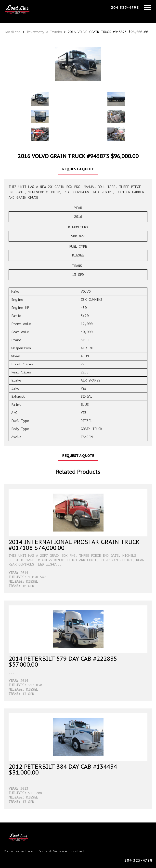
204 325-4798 (125, 8)
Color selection (18, 851)
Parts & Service (52, 851)
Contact (78, 851)
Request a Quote (78, 169)
